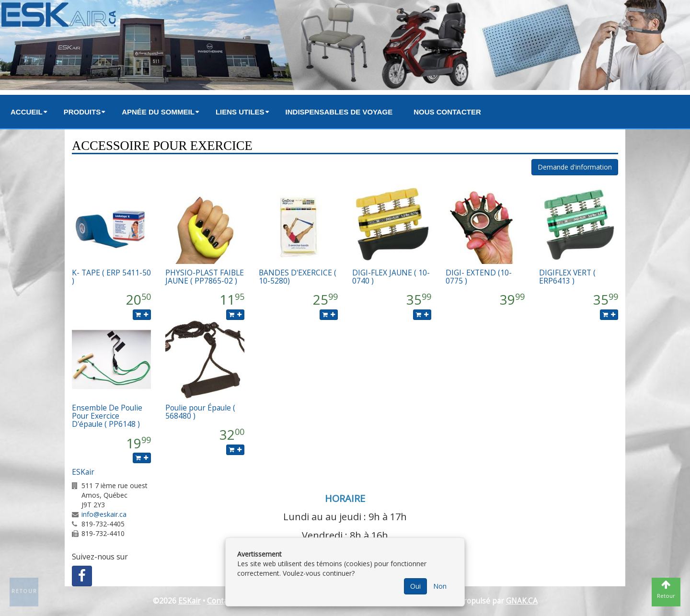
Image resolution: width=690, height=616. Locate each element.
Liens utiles (240, 112)
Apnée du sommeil (158, 112)
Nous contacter (447, 112)
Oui (415, 586)
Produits (82, 112)
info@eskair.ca (104, 514)
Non (440, 586)
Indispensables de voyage (339, 112)
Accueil (27, 112)
